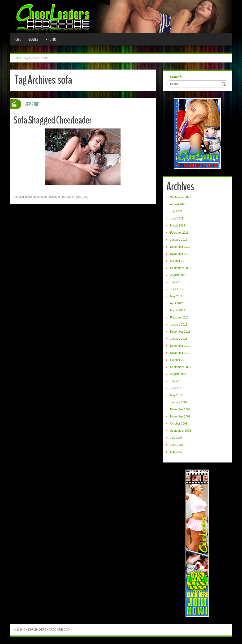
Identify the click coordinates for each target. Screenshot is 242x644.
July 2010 (176, 381)
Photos (51, 39)
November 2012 (180, 254)
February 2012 (179, 318)
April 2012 (177, 303)
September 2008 (181, 431)
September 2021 (181, 197)
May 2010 (176, 395)
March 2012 (178, 310)
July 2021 (176, 211)
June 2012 (177, 289)
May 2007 (176, 452)
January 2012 (179, 325)
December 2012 (180, 247)
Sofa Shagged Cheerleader (53, 120)
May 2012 (176, 296)
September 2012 (181, 268)
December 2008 (180, 409)
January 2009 (179, 402)
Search (176, 77)
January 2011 (179, 339)
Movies (33, 39)
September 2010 (181, 367)
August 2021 (178, 204)
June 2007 (177, 445)
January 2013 (179, 240)
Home (17, 39)
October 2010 (179, 360)
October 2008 (179, 424)
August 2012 (178, 275)
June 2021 (177, 219)
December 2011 (180, 332)
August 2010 (178, 374)
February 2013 (179, 233)
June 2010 (177, 388)
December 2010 (180, 346)
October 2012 (179, 261)
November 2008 (180, 417)
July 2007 (176, 438)
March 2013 (178, 226)
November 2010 (180, 353)
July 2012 (176, 282)
